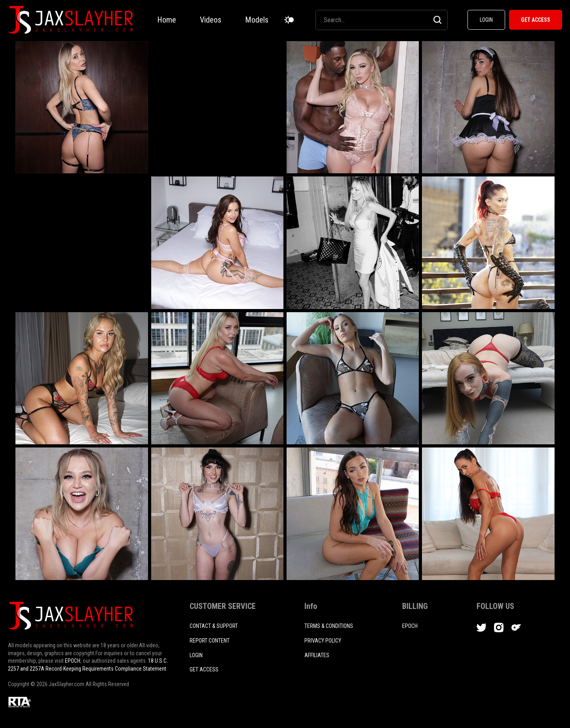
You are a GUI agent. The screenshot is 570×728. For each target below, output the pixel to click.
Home (167, 20)
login (196, 655)
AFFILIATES (317, 655)
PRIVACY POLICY (323, 641)
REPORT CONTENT (210, 641)
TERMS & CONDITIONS (329, 626)
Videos (211, 20)
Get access (204, 669)
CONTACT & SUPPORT (214, 626)
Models (257, 20)
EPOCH (73, 661)
